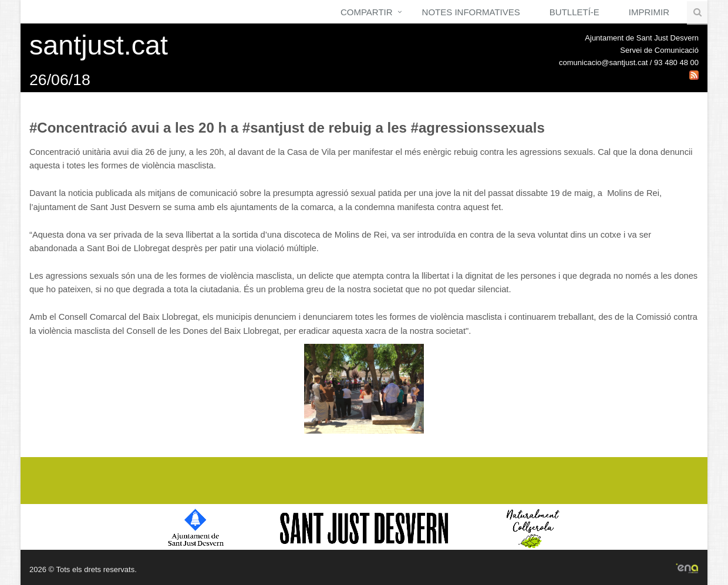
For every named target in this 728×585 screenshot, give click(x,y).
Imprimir (649, 12)
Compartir (367, 12)
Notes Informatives (471, 12)
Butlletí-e (574, 12)
